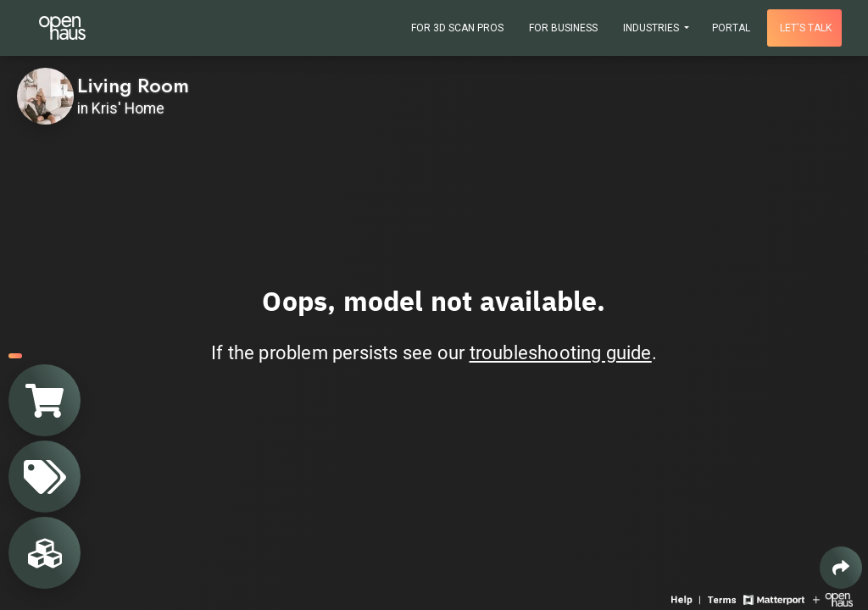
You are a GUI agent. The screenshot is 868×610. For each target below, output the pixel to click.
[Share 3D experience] (841, 568)
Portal (731, 28)
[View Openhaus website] (833, 599)
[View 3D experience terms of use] (723, 599)
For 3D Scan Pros (457, 28)
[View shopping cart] (45, 400)
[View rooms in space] (45, 553)
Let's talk (806, 28)
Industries (652, 28)
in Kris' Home (121, 108)
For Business (563, 28)
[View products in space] (45, 477)
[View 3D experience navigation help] (687, 599)
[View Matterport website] (773, 599)
